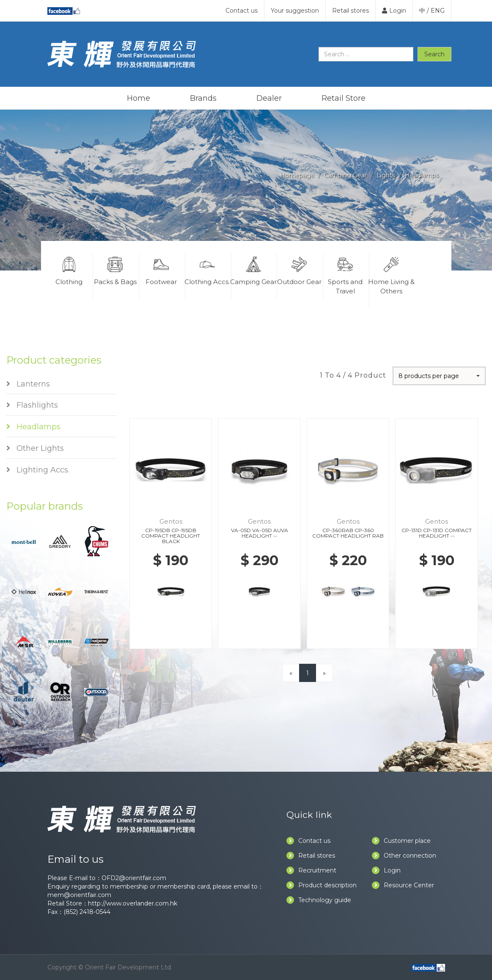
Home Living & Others (392, 274)
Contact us (242, 11)
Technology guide (319, 900)
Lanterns (28, 384)
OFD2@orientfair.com (134, 878)
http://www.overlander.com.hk (133, 903)
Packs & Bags (115, 270)
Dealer (269, 98)
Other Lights (35, 448)
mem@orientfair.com (79, 895)
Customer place (401, 841)
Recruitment (311, 870)
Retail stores (350, 11)
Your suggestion (295, 11)
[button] (439, 376)
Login (394, 11)
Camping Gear (345, 175)
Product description (322, 885)
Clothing (69, 270)
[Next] (324, 673)
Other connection (404, 856)
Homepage (297, 175)
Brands (203, 98)
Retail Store (344, 98)
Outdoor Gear (299, 270)
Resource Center (403, 885)
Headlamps (422, 175)
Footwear (161, 270)
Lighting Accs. (38, 470)
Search (434, 54)
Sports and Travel (345, 274)
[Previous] (291, 673)
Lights (386, 175)
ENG (438, 11)
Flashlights (32, 405)
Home (139, 98)
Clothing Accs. (207, 270)
